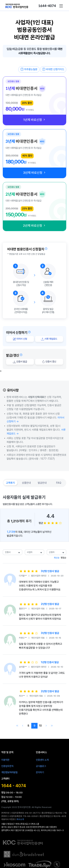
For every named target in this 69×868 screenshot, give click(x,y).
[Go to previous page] (23, 726)
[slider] (53, 523)
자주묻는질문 (29, 69)
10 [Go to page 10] (40, 726)
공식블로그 (41, 766)
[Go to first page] (17, 726)
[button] (61, 6)
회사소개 (20, 819)
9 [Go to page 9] (34, 726)
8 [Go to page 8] (28, 726)
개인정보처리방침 (9, 772)
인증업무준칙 (7, 766)
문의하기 (40, 772)
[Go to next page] (46, 726)
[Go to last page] (52, 726)
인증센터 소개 (42, 760)
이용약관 (5, 760)
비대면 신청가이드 (53, 69)
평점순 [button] (63, 558)
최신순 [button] (57, 558)
